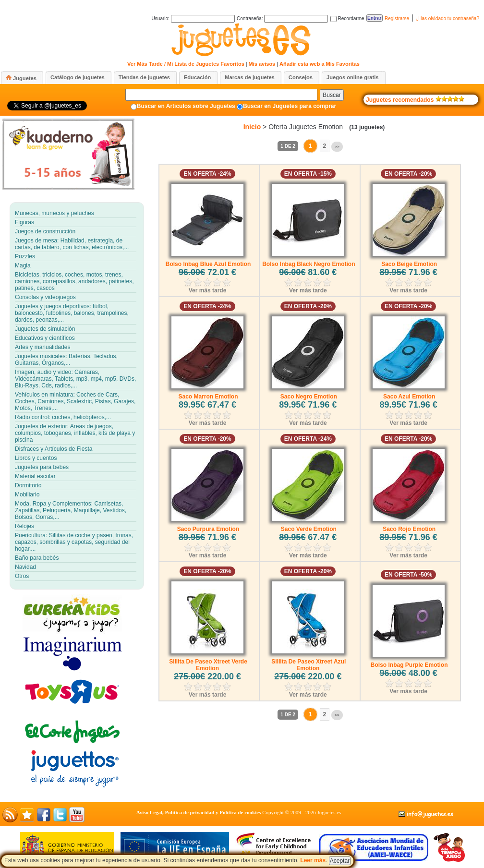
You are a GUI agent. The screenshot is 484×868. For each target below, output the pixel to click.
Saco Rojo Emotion (409, 529)
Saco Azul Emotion (409, 397)
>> (337, 147)
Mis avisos (262, 64)
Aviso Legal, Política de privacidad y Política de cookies (199, 812)
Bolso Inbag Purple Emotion (409, 665)
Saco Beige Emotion (409, 264)
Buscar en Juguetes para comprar (290, 106)
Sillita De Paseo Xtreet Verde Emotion (208, 665)
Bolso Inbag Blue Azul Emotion (208, 264)
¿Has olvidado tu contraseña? (447, 18)
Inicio (252, 127)
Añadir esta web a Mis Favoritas (320, 64)
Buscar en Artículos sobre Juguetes (186, 106)
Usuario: (193, 18)
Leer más (313, 860)
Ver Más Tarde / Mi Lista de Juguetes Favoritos (186, 64)
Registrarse (397, 18)
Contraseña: (282, 18)
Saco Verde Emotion (309, 529)
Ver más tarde (208, 290)
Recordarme (347, 18)
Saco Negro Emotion (309, 397)
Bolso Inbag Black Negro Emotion (309, 264)
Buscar (332, 95)
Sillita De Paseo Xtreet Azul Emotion (309, 665)
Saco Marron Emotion (208, 397)
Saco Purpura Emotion (208, 529)
